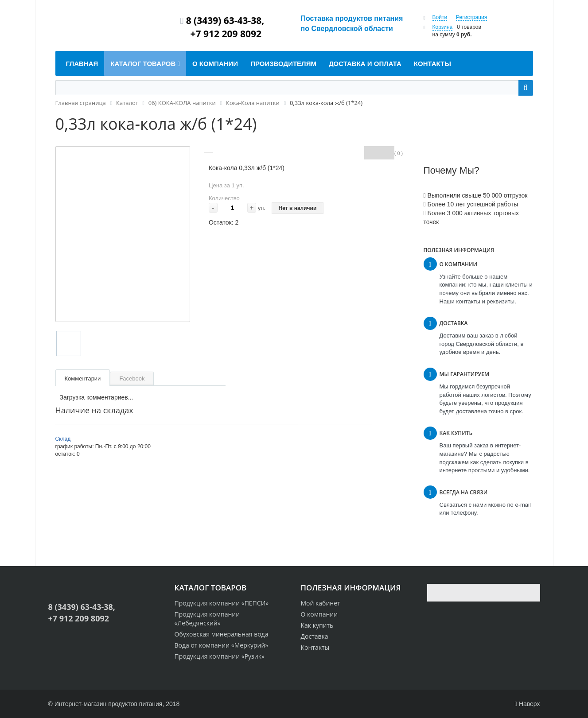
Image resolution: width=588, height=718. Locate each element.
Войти (440, 17)
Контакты (315, 647)
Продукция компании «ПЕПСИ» (222, 603)
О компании (319, 614)
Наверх (528, 704)
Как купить (317, 625)
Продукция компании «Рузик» (220, 656)
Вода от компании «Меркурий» (222, 645)
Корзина (443, 27)
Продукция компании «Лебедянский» (207, 619)
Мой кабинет (321, 603)
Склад (63, 439)
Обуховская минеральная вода (222, 634)
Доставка (315, 636)
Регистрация (471, 17)
